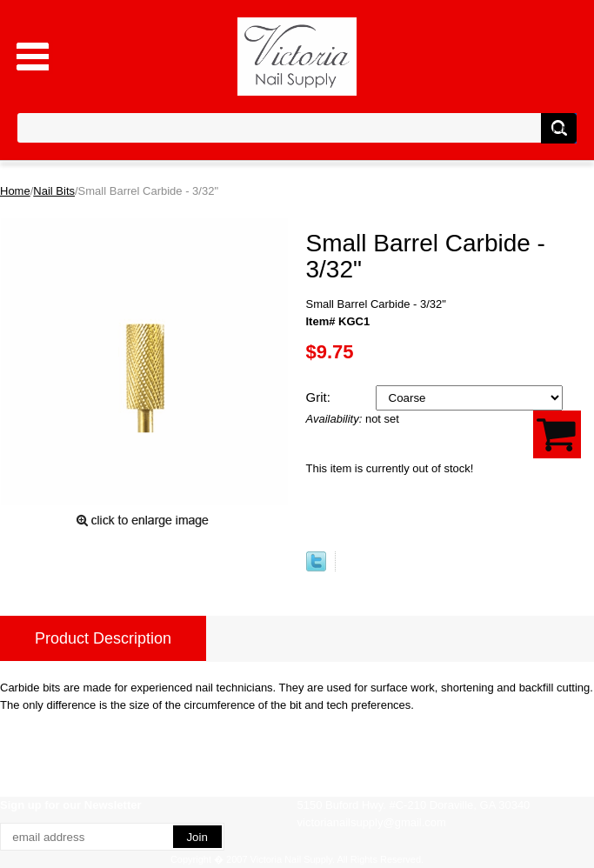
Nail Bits (54, 191)
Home (15, 191)
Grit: (320, 397)
